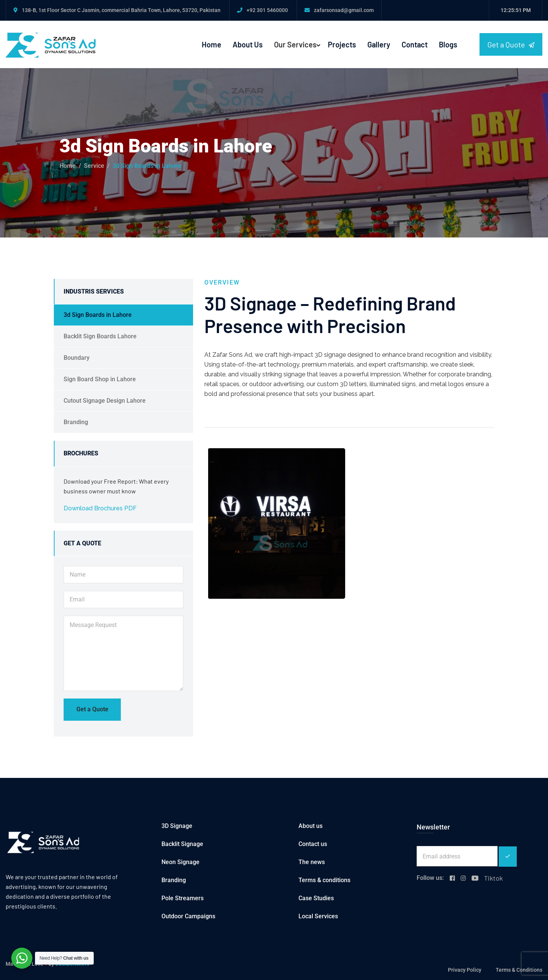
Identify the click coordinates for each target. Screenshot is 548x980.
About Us (248, 44)
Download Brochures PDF (100, 508)
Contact (415, 44)
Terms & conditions (324, 880)
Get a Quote (511, 45)
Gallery (379, 44)
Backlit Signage (182, 844)
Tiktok (493, 878)
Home (212, 44)
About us (311, 826)
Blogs (448, 44)
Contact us (313, 844)
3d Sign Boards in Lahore (98, 315)
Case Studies (316, 898)
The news (312, 862)
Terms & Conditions (519, 970)
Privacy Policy (465, 970)
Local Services (318, 916)
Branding (76, 422)
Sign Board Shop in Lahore (100, 379)
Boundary (77, 358)
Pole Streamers (183, 898)
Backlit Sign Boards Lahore (100, 336)
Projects (342, 44)
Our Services (295, 44)
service (94, 166)
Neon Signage (180, 862)
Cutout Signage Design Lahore (105, 401)
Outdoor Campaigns (188, 916)
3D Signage (177, 826)
